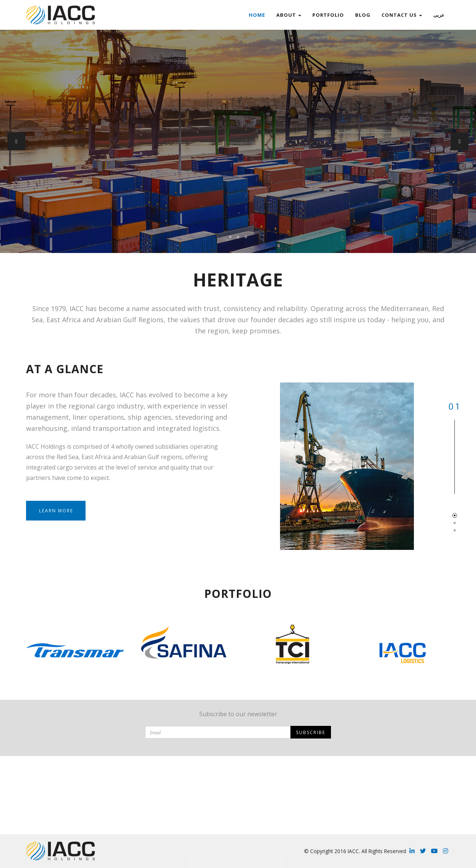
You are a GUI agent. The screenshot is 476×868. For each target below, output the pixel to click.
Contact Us (402, 15)
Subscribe (311, 732)
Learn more (56, 511)
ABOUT (289, 15)
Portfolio (328, 15)
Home (257, 15)
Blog (363, 15)
